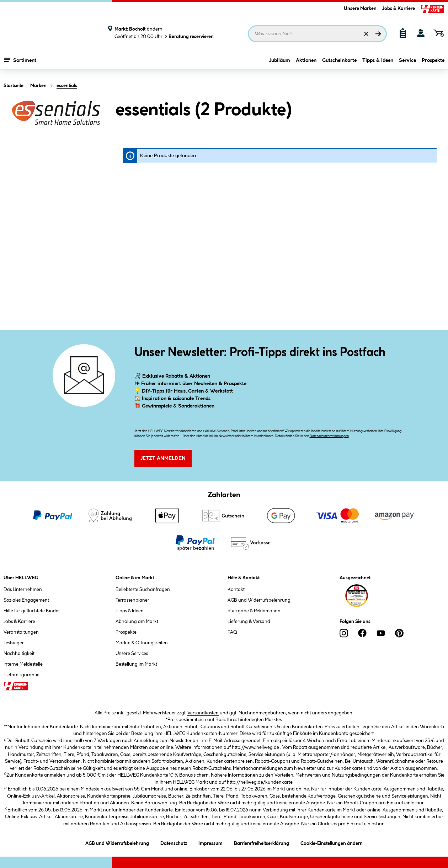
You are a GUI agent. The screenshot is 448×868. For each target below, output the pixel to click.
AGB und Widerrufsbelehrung (259, 600)
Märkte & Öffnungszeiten (142, 643)
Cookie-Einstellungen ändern (332, 842)
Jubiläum (280, 63)
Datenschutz (174, 842)
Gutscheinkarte (339, 63)
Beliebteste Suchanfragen (143, 590)
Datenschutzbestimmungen (329, 436)
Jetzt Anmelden (163, 458)
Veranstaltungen (21, 632)
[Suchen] (378, 34)
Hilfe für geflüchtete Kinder (32, 611)
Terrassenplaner (132, 600)
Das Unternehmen (23, 590)
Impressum (210, 842)
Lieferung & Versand (249, 622)
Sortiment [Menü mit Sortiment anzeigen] (20, 62)
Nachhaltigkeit (19, 654)
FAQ (232, 632)
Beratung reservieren (189, 36)
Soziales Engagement (26, 600)
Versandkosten (203, 713)
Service (407, 63)
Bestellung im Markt (136, 664)
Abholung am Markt (137, 622)
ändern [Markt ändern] (155, 29)
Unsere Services (132, 654)
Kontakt (236, 590)
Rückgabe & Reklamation (254, 611)
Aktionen (306, 63)
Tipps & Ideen (378, 63)
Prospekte (433, 63)
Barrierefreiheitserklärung (262, 842)
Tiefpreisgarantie (22, 675)
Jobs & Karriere (399, 9)
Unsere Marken (360, 9)
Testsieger (14, 643)
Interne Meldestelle (23, 664)
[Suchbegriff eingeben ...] (317, 34)
